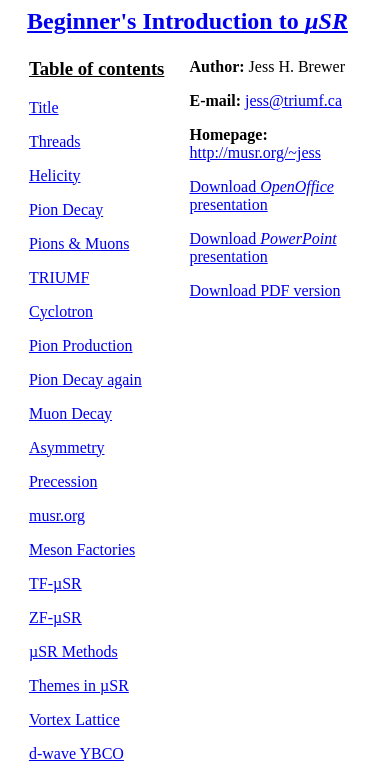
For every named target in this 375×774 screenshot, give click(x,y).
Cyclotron (61, 311)
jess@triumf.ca (293, 100)
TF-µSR (55, 583)
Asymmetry (67, 447)
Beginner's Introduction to (187, 21)
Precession (63, 481)
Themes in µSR (79, 685)
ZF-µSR (55, 617)
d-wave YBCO (76, 753)
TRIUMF (59, 277)
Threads (55, 141)
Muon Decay (70, 413)
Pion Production (81, 345)
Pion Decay (66, 209)
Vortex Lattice (74, 719)
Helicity (55, 175)
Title (44, 107)
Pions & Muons (79, 243)
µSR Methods (73, 651)
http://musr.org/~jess (255, 152)
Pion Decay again (85, 379)
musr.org (57, 515)
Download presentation (262, 195)
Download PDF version (265, 290)
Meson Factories (82, 549)
